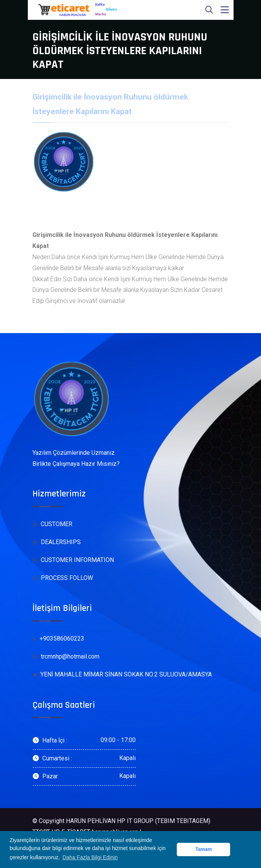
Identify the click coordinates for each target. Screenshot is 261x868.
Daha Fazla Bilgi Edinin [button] (90, 857)
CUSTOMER (52, 524)
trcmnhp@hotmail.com (66, 657)
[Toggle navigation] (225, 10)
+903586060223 (58, 639)
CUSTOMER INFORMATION (73, 560)
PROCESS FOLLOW (63, 578)
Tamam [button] (204, 849)
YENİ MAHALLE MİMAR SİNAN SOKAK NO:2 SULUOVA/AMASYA (122, 674)
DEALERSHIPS (57, 542)
